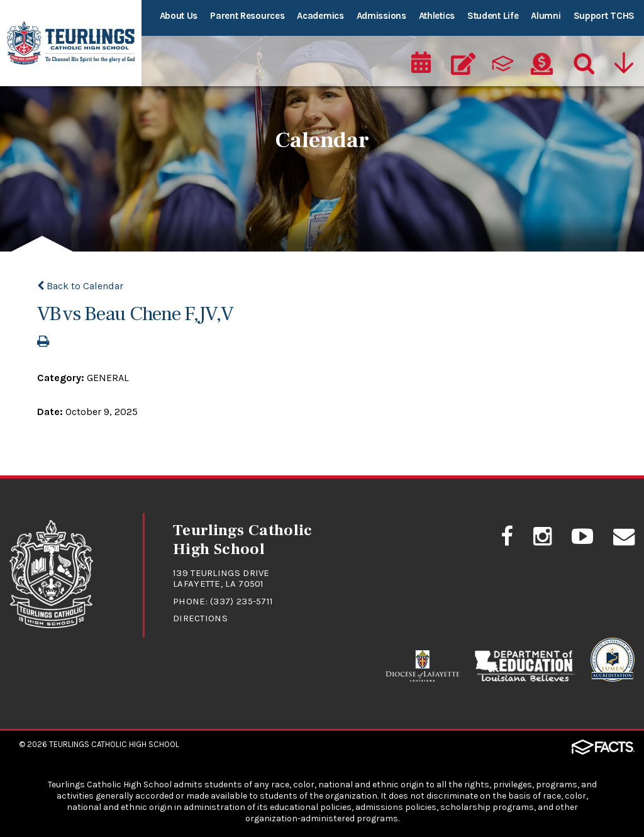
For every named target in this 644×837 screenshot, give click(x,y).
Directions (200, 618)
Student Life (493, 16)
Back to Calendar (80, 286)
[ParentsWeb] (502, 60)
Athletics (437, 16)
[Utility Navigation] (623, 60)
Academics (320, 16)
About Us (179, 16)
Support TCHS (604, 16)
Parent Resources (247, 16)
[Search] (581, 60)
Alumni (546, 16)
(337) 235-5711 (242, 601)
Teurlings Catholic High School (114, 744)
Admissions (381, 16)
